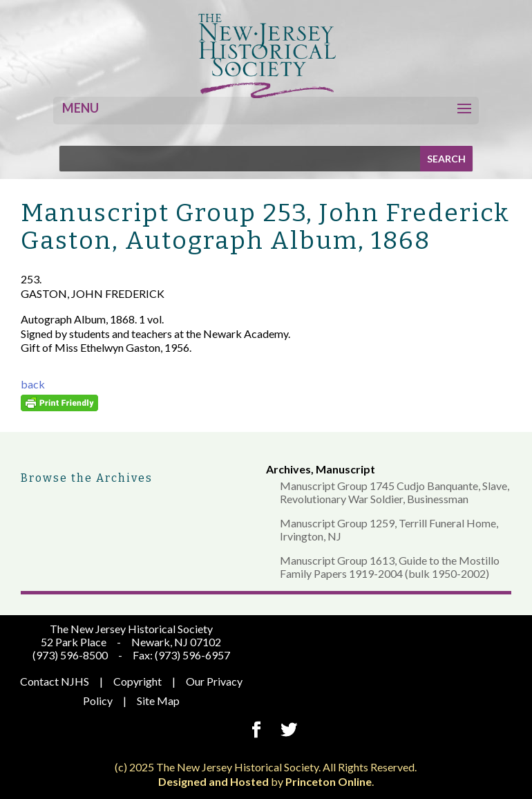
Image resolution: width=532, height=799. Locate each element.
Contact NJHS (55, 681)
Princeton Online (329, 781)
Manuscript (345, 469)
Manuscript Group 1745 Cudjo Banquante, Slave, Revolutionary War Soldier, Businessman (395, 492)
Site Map (158, 701)
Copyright (137, 681)
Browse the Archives (87, 478)
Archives (288, 469)
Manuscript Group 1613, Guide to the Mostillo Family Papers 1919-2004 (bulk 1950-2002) (390, 567)
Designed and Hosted (213, 781)
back (33, 384)
